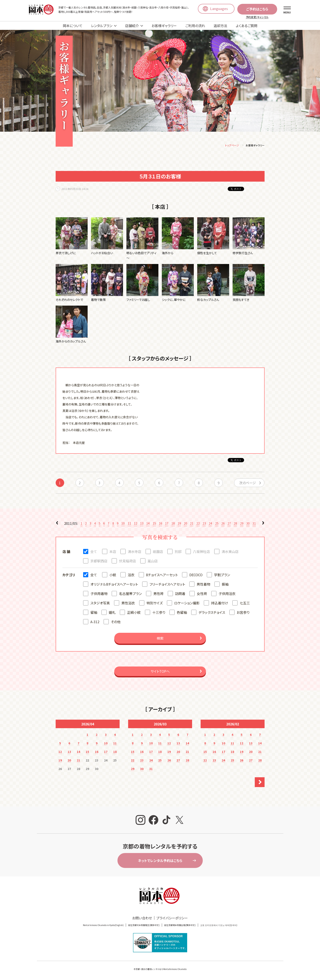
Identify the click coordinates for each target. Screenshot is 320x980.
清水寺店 (135, 552)
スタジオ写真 (100, 604)
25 (217, 524)
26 (223, 524)
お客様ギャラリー (164, 26)
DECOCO (196, 575)
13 (142, 524)
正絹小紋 (134, 613)
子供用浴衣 (227, 594)
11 (129, 524)
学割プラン (222, 575)
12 (136, 524)
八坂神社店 (201, 552)
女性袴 (202, 594)
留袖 (94, 613)
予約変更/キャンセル (257, 17)
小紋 (113, 575)
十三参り (159, 613)
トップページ (232, 146)
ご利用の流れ (195, 26)
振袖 (225, 585)
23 (204, 524)
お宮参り (243, 613)
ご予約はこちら (257, 9)
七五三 (245, 604)
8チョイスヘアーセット (162, 575)
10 (123, 524)
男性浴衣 (128, 604)
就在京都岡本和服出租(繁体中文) (180, 926)
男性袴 (158, 594)
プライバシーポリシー (172, 919)
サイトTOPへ (160, 672)
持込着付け (220, 604)
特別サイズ (155, 604)
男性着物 (203, 585)
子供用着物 (99, 594)
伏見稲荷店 (127, 561)
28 (235, 524)
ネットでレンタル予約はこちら (160, 861)
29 (242, 524)
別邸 (178, 552)
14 (148, 524)
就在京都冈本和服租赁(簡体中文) (144, 926)
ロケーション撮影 (187, 604)
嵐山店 (153, 561)
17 (167, 524)
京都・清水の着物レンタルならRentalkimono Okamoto (161, 970)
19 (179, 524)
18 (173, 524)
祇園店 (158, 552)
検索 (160, 639)
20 (185, 524)
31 (254, 524)
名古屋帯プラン (130, 594)
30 (248, 524)
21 (192, 524)
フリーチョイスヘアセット (167, 585)
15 (154, 524)
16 (161, 524)
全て (94, 552)
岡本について (73, 26)
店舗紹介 (132, 26)
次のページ (248, 483)
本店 (113, 552)
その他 (116, 622)
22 (198, 524)
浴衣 (131, 575)
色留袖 (182, 613)
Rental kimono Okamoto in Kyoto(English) (103, 926)
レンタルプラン (102, 26)
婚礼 (112, 613)
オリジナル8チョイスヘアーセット (114, 585)
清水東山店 (230, 552)
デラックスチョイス (212, 613)
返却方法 (220, 26)
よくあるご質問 (247, 26)
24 (210, 524)
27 (229, 524)
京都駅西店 (99, 561)
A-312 (95, 622)
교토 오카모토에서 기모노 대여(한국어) (219, 926)
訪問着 (180, 594)
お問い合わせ (142, 919)
